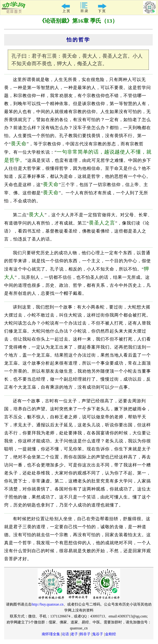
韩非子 (85, 634)
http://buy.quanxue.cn (48, 604)
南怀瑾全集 (51, 634)
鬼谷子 (98, 634)
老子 (74, 634)
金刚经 (111, 634)
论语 (65, 634)
